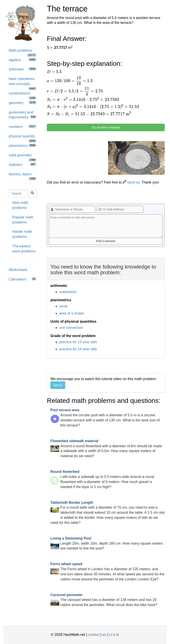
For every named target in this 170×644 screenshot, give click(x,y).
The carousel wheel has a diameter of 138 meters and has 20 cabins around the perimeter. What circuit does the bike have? (104, 600)
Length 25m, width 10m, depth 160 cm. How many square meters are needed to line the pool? (107, 543)
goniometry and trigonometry (23, 115)
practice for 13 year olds (78, 342)
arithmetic (23, 69)
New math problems (20, 205)
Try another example (106, 127)
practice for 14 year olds (78, 349)
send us (131, 182)
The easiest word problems (24, 249)
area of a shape (72, 313)
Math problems (23, 52)
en (104, 635)
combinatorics (23, 95)
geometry (23, 103)
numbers (23, 126)
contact (94, 635)
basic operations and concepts (23, 83)
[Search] (32, 193)
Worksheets (18, 270)
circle (63, 306)
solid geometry (23, 157)
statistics (23, 164)
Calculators (23, 279)
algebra (23, 60)
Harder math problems (22, 234)
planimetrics (23, 145)
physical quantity (23, 138)
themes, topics (23, 176)
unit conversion (71, 328)
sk (117, 635)
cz (111, 635)
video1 (58, 385)
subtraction (68, 292)
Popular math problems (23, 220)
